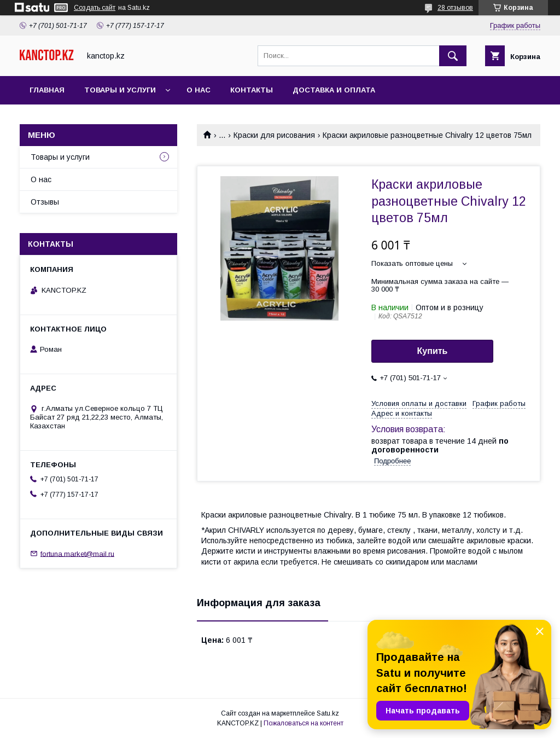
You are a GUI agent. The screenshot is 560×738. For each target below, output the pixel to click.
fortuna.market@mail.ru (77, 553)
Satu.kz (328, 713)
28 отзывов (455, 8)
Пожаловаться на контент (304, 723)
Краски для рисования (274, 135)
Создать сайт (95, 8)
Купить (433, 351)
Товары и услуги (120, 90)
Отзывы (45, 202)
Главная (47, 90)
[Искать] (453, 56)
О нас (199, 90)
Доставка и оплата (334, 90)
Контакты (252, 90)
